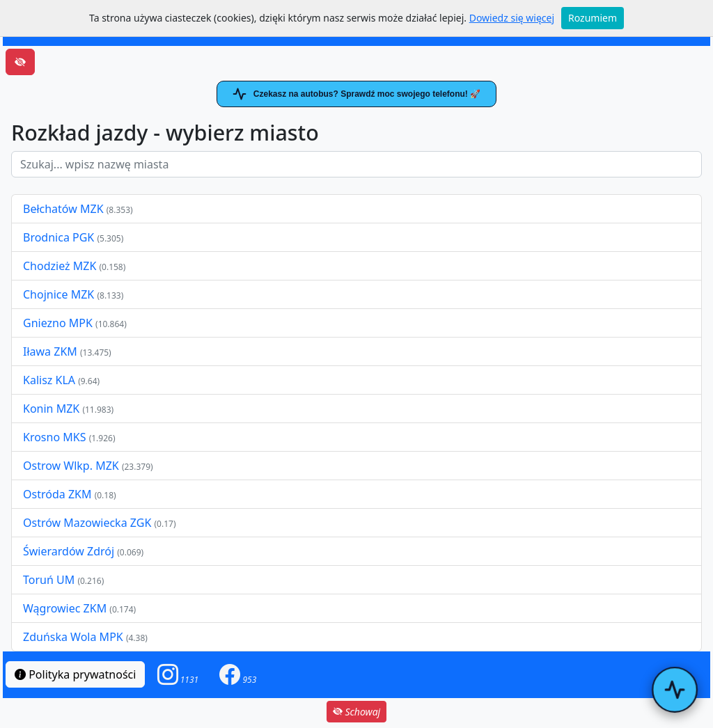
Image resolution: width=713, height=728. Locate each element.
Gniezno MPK (59, 323)
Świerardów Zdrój (69, 551)
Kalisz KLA (50, 380)
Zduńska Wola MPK (73, 637)
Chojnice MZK (60, 294)
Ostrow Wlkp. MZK (72, 466)
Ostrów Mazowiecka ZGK (88, 523)
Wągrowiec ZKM (66, 608)
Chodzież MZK (60, 266)
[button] (178, 675)
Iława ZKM (50, 351)
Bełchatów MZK (63, 209)
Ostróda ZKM (57, 494)
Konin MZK (51, 409)
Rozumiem (593, 18)
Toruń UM (49, 580)
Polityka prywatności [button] (75, 674)
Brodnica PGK (60, 237)
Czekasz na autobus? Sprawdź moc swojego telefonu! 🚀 (356, 94)
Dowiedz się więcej (512, 18)
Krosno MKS (56, 437)
